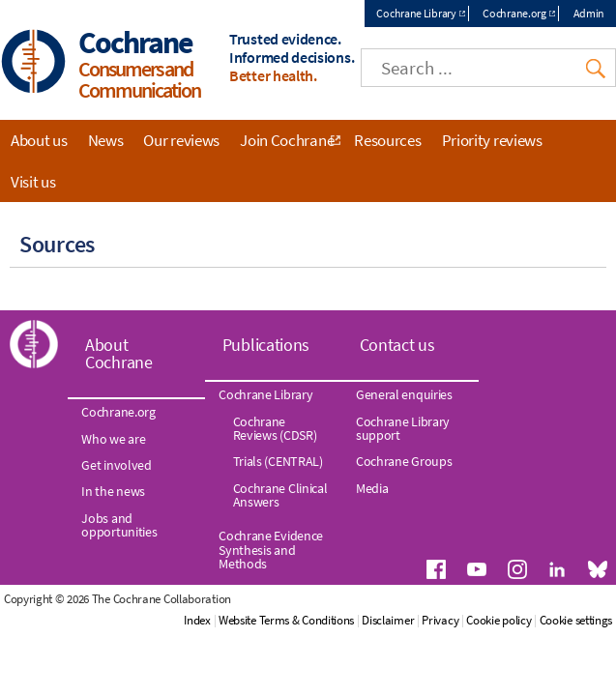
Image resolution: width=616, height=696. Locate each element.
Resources (387, 140)
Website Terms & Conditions (367, 563)
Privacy (521, 563)
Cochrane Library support (403, 392)
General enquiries (404, 359)
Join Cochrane (287, 140)
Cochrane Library (416, 13)
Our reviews (181, 140)
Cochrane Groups (404, 425)
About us (39, 140)
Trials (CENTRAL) (278, 425)
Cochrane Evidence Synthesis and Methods (271, 514)
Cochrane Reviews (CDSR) (275, 392)
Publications (266, 309)
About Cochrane (119, 318)
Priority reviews (492, 140)
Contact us (397, 309)
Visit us (33, 182)
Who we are (113, 403)
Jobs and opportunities (119, 489)
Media (372, 452)
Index (279, 563)
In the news (113, 455)
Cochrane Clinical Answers (280, 459)
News (106, 140)
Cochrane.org (514, 13)
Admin (589, 13)
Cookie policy (580, 563)
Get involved (116, 429)
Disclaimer (469, 563)
